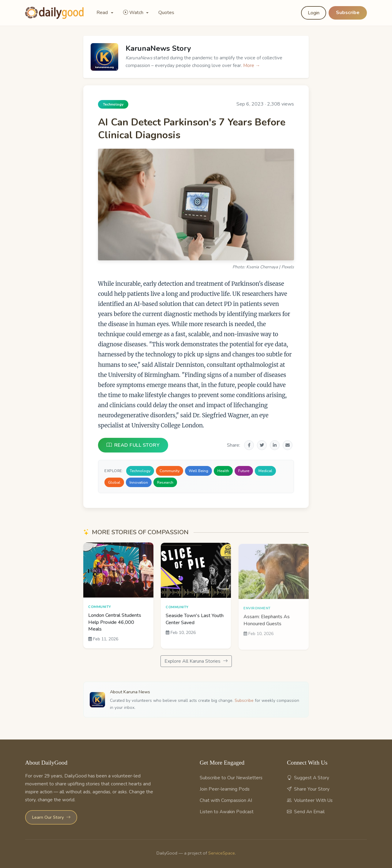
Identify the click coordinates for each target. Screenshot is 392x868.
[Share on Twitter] (262, 445)
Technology (140, 471)
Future (244, 471)
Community (170, 471)
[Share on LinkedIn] (275, 445)
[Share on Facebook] (249, 445)
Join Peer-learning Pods (225, 789)
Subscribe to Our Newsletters (231, 778)
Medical (265, 471)
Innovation (139, 482)
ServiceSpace (222, 853)
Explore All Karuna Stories (196, 661)
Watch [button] (134, 13)
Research (165, 482)
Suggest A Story (308, 778)
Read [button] (103, 13)
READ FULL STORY (133, 445)
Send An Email (306, 812)
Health (223, 471)
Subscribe (348, 13)
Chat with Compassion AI (226, 800)
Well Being (198, 471)
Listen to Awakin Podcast (227, 812)
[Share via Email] (288, 445)
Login (314, 13)
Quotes (166, 13)
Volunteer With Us (310, 800)
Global (114, 482)
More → (252, 65)
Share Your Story (308, 789)
